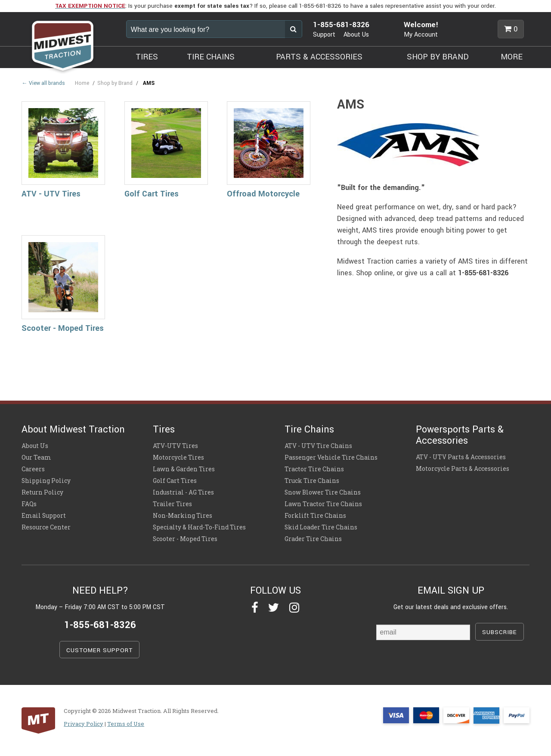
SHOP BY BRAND (438, 57)
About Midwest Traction (73, 429)
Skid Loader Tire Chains (321, 527)
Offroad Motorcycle (263, 194)
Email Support (44, 516)
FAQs (29, 504)
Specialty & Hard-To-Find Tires (199, 527)
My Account (421, 35)
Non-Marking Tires (183, 516)
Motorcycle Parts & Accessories (463, 469)
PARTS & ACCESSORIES (319, 57)
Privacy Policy (84, 724)
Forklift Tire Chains (315, 516)
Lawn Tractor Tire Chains (323, 504)
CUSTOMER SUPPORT (99, 650)
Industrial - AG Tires (183, 492)
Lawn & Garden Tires (184, 469)
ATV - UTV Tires (51, 194)
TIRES (147, 57)
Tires (164, 429)
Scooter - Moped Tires (63, 328)
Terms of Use (126, 724)
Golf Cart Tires (152, 194)
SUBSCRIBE (500, 632)
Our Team (36, 457)
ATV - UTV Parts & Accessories (461, 457)
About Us (356, 35)
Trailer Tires (172, 504)
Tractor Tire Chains (314, 469)
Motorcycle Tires (178, 457)
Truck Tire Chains (312, 481)
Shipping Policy (46, 481)
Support (324, 35)
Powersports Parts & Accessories (460, 435)
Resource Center (46, 527)
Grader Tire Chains (313, 539)
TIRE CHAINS (211, 57)
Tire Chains (309, 429)
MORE (512, 57)
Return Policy (42, 492)
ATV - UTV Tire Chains (318, 446)
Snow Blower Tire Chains (323, 492)
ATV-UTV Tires (175, 446)
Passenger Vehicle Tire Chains (331, 457)
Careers (33, 469)
